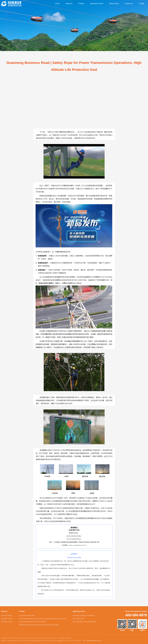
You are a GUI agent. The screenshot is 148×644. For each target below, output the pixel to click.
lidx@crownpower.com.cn (94, 641)
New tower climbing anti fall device (84, 616)
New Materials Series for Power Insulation (32, 622)
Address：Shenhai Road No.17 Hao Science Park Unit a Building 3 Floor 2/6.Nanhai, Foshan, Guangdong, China (34, 641)
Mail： (92, 641)
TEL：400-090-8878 (75, 641)
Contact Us (129, 4)
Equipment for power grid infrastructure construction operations (39, 625)
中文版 (141, 4)
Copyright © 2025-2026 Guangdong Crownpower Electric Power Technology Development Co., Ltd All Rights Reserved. (36, 638)
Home (57, 4)
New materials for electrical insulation (84, 622)
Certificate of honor (7, 622)
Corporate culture (7, 619)
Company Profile (6, 616)
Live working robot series (27, 616)
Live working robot (78, 619)
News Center (114, 4)
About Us (69, 4)
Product (81, 4)
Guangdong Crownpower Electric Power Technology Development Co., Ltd (11, 4)
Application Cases (97, 4)
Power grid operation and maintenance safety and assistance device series (43, 619)
